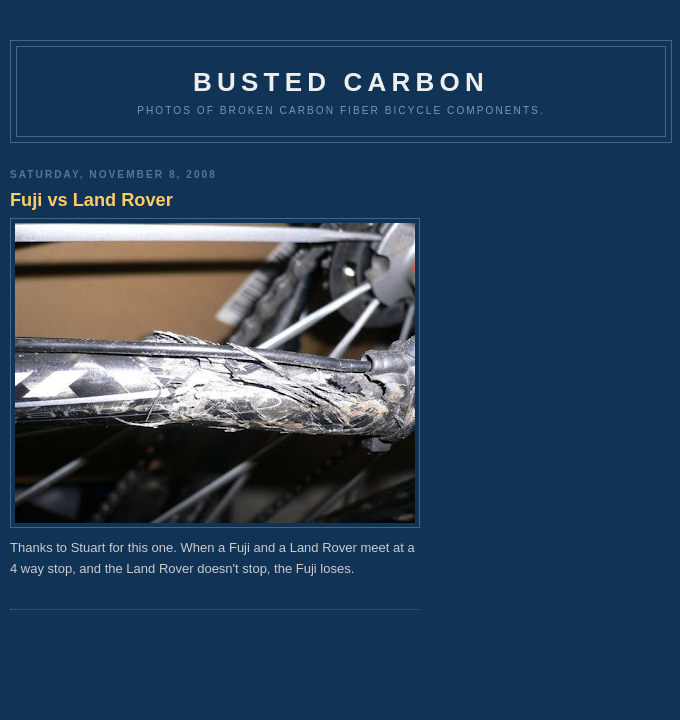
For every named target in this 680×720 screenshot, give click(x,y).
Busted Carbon (341, 82)
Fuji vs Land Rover (91, 200)
